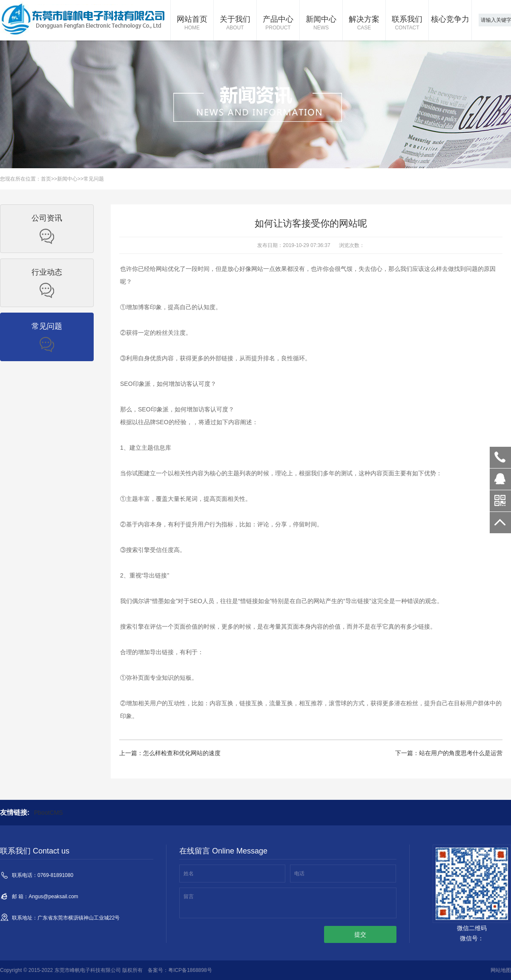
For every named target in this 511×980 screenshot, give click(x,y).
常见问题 (94, 179)
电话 (299, 874)
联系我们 (407, 23)
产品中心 (278, 23)
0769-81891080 (500, 457)
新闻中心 (321, 23)
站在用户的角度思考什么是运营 (461, 753)
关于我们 (235, 23)
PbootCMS (49, 813)
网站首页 (192, 23)
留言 (189, 897)
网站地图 (501, 970)
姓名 (189, 874)
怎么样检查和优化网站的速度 (182, 753)
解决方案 (364, 23)
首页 (46, 179)
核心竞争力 (450, 19)
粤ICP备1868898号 (190, 970)
